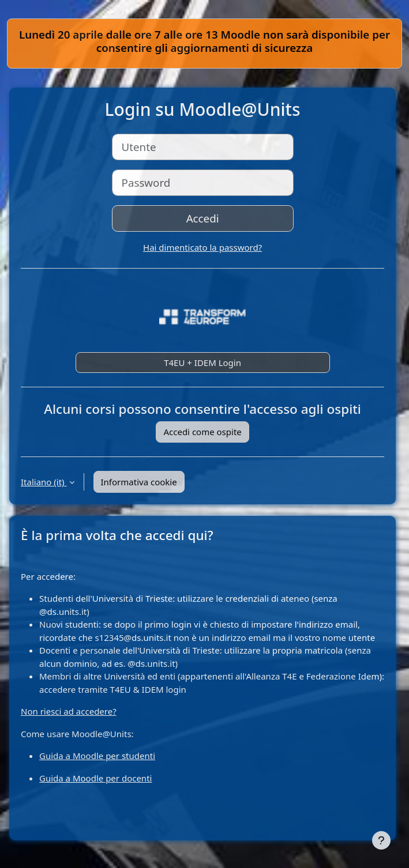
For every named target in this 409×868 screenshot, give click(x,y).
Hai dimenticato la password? (202, 247)
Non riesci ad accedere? (69, 711)
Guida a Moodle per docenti (95, 778)
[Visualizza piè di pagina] (381, 840)
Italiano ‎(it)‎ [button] (44, 482)
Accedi (203, 218)
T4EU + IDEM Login (202, 363)
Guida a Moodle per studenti (97, 756)
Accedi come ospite (202, 432)
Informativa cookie (139, 482)
